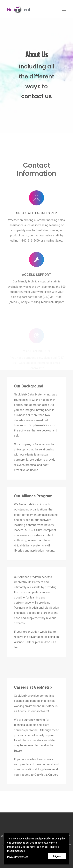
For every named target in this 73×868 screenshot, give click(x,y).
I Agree (57, 856)
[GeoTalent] (21, 9)
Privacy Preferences (18, 857)
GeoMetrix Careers (46, 775)
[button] (64, 9)
